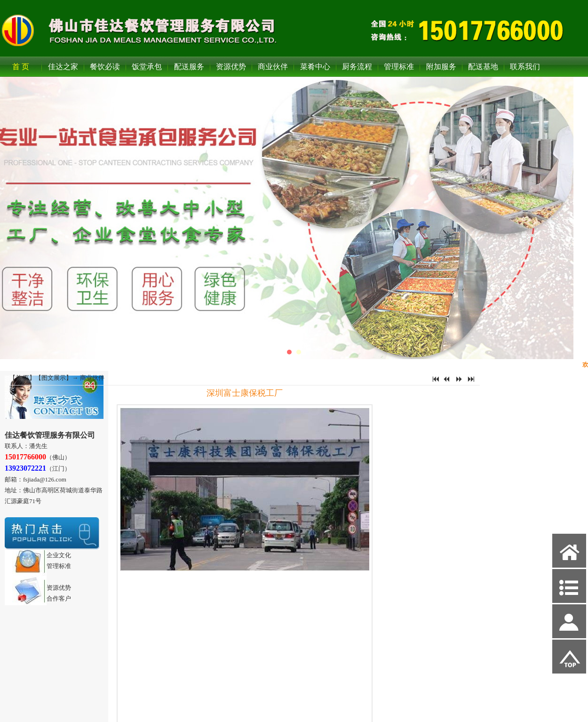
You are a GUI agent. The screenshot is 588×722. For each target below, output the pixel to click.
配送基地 (483, 67)
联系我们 (525, 67)
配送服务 (189, 67)
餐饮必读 (105, 67)
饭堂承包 (147, 67)
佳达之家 (63, 67)
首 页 (21, 67)
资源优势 (231, 67)
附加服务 (441, 67)
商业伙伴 (273, 67)
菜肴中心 (315, 67)
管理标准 (399, 67)
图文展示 (54, 378)
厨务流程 (357, 67)
